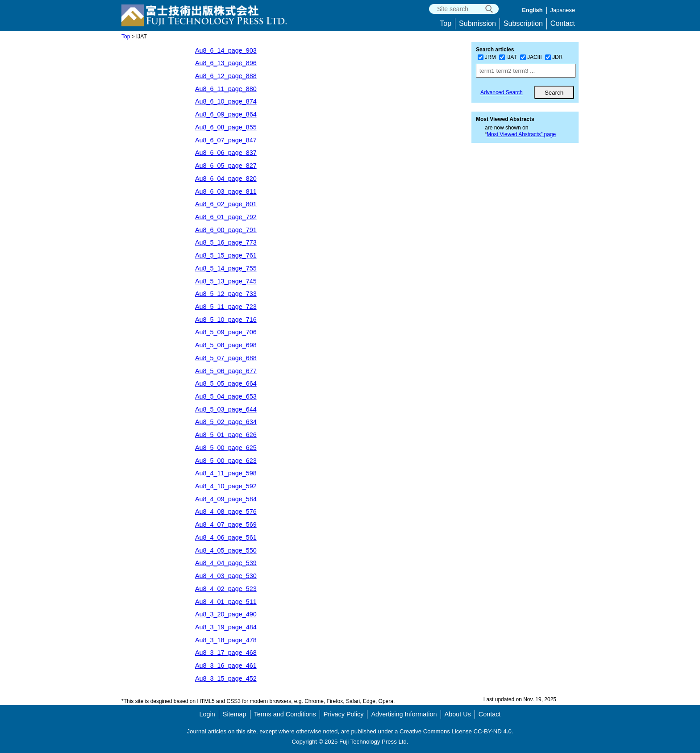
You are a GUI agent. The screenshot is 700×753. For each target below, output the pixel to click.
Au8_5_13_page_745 (226, 281)
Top (446, 23)
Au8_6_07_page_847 (226, 140)
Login (207, 714)
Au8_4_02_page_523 (226, 589)
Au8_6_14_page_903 (226, 50)
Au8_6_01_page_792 (226, 217)
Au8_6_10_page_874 (226, 101)
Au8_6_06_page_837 (226, 153)
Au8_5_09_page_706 (226, 332)
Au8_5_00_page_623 (226, 461)
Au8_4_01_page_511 (226, 602)
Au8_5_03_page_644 (226, 409)
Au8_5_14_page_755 (226, 268)
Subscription (523, 23)
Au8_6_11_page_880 (226, 89)
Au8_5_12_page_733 (226, 294)
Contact (563, 23)
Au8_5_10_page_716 (226, 320)
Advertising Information (404, 714)
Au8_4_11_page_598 (226, 473)
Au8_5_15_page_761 (226, 255)
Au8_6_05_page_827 (226, 166)
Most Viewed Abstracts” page (521, 134)
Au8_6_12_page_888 (226, 76)
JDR (554, 57)
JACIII (531, 57)
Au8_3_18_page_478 (226, 640)
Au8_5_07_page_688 (226, 358)
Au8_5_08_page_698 (226, 345)
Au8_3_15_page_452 (226, 678)
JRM (487, 57)
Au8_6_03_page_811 (226, 191)
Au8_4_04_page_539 (226, 563)
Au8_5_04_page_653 (226, 396)
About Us (458, 714)
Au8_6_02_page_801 (226, 204)
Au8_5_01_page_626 (226, 435)
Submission (477, 23)
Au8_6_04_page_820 (226, 179)
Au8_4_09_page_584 (226, 499)
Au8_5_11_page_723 (226, 307)
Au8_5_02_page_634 (226, 422)
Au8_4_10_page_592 (226, 486)
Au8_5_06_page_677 (226, 371)
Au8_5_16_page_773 (226, 242)
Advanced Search (502, 92)
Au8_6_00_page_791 (226, 230)
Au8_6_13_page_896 (226, 63)
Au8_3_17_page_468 (226, 653)
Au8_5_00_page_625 (226, 448)
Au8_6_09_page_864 (226, 114)
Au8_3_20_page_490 (226, 614)
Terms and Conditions (285, 714)
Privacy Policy (344, 714)
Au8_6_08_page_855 (226, 127)
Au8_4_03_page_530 (226, 576)
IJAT (508, 57)
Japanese (563, 10)
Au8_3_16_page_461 (226, 666)
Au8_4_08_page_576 (226, 512)
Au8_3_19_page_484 (226, 627)
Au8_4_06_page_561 (226, 537)
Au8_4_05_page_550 (226, 550)
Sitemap (235, 714)
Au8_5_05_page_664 (226, 383)
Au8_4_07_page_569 (226, 524)
